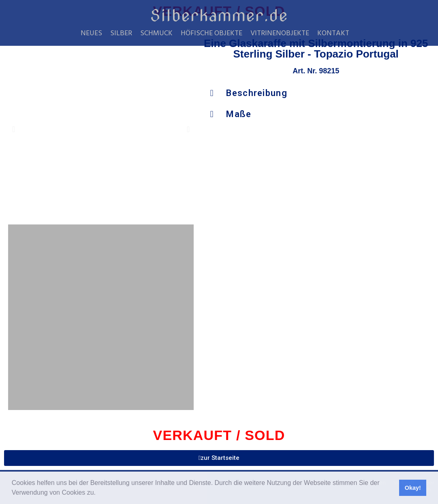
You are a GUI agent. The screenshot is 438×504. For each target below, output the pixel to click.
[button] (98, 493)
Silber (121, 34)
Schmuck (156, 34)
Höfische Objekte (212, 34)
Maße (239, 114)
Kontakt (333, 34)
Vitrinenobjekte (280, 34)
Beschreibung (257, 93)
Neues (91, 34)
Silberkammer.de (219, 15)
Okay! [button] (413, 488)
